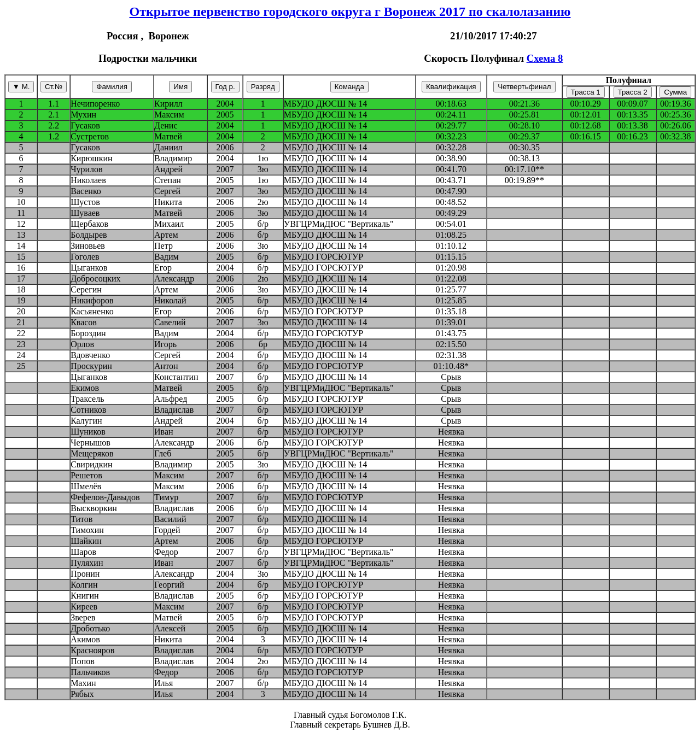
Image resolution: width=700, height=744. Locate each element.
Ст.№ (54, 87)
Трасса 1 (586, 92)
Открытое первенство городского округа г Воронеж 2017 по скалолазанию (350, 11)
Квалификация (451, 87)
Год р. (225, 87)
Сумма (675, 92)
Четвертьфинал (524, 87)
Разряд (263, 87)
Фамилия (112, 87)
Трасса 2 (633, 92)
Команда (349, 87)
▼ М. (21, 87)
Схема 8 (545, 58)
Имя (180, 87)
